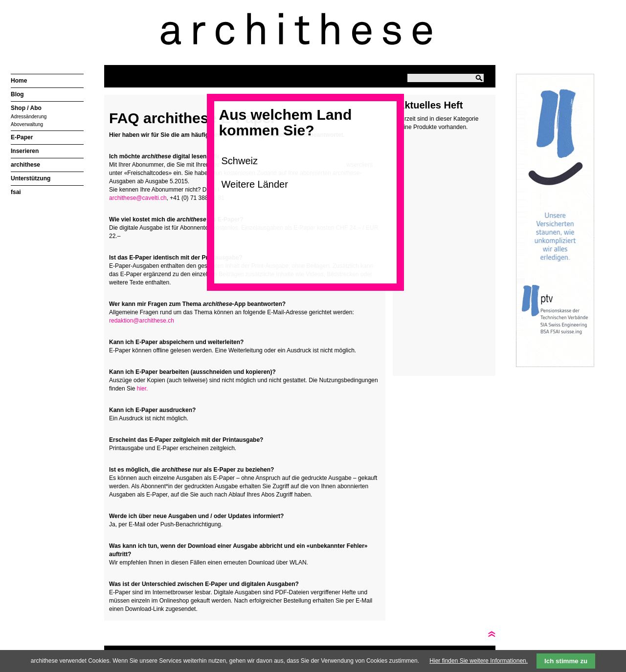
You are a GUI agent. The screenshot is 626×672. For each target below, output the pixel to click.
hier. (143, 389)
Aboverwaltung (27, 124)
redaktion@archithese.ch (142, 321)
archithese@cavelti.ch (138, 198)
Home (19, 81)
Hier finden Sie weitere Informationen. (479, 661)
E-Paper (22, 137)
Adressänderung (29, 117)
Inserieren (25, 151)
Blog (17, 94)
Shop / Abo (26, 108)
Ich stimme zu (566, 661)
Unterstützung (31, 178)
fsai (16, 192)
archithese (25, 165)
